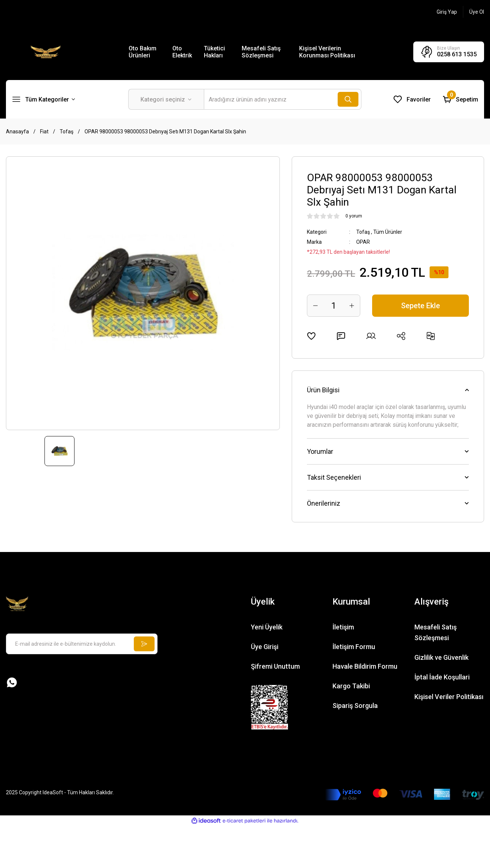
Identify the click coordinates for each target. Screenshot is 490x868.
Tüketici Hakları (214, 52)
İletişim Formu (354, 647)
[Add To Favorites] (311, 336)
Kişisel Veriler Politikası (449, 697)
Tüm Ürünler (388, 232)
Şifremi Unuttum (275, 666)
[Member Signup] (477, 12)
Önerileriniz (324, 503)
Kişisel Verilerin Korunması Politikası (327, 52)
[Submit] (144, 644)
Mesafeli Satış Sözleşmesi (261, 52)
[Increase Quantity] (352, 306)
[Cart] (460, 99)
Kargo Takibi (351, 686)
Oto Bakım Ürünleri (143, 52)
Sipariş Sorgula (355, 706)
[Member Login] (447, 12)
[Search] (283, 99)
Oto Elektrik (182, 52)
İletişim (343, 627)
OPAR (363, 242)
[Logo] (46, 51)
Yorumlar (320, 451)
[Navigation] (44, 99)
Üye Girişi (265, 647)
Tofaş (363, 232)
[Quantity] (334, 306)
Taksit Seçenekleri (334, 477)
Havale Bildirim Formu (365, 666)
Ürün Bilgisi (323, 390)
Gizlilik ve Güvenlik (441, 657)
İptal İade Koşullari (442, 677)
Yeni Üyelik (267, 627)
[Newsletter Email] (82, 644)
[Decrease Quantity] (315, 306)
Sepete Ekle (421, 306)
